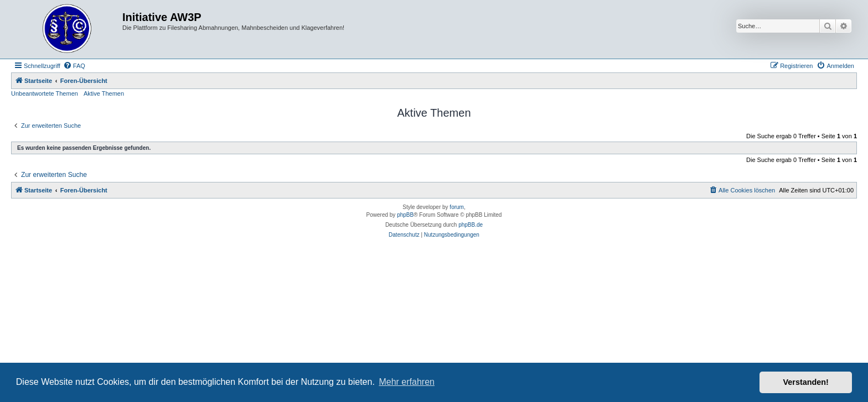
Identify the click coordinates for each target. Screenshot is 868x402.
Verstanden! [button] (806, 382)
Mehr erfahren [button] (407, 382)
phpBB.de (471, 225)
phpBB (405, 215)
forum (457, 207)
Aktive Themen (104, 93)
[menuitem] (74, 66)
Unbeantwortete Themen (45, 93)
